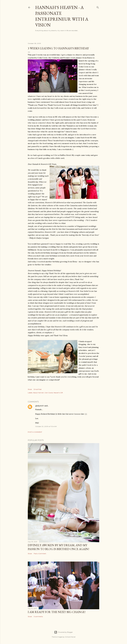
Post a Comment (35, 432)
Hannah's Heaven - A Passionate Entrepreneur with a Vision (62, 16)
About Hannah (38, 393)
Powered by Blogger (63, 632)
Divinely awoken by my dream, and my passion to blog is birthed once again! (58, 547)
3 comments (38, 616)
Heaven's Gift (58, 393)
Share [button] (30, 389)
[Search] (98, 7)
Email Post (38, 389)
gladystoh (40, 406)
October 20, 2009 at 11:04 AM (46, 426)
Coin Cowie (49, 393)
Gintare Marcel (70, 637)
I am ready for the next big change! (57, 612)
